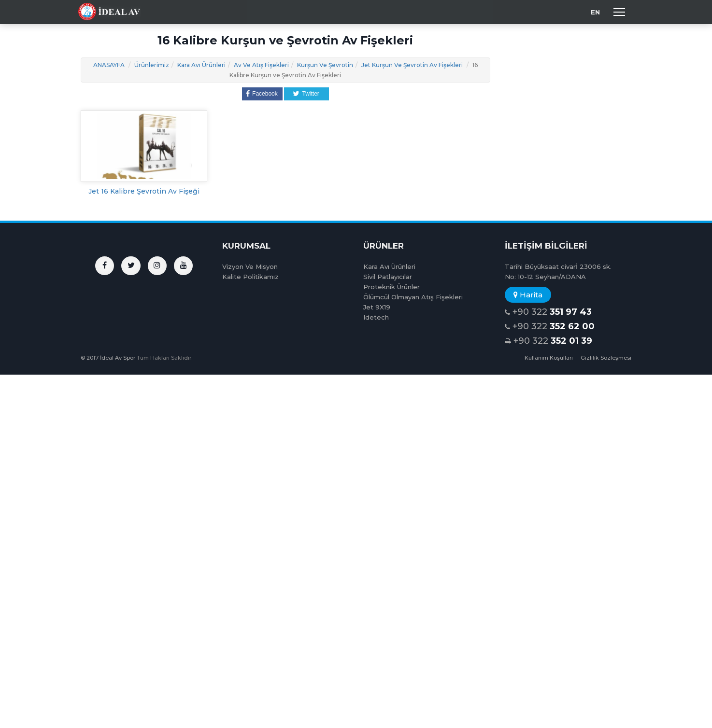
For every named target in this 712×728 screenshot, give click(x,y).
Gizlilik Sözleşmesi (606, 358)
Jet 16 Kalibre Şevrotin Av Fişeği (144, 191)
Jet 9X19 (377, 307)
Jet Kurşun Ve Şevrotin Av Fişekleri (412, 65)
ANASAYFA (109, 65)
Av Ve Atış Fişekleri (261, 65)
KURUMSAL (246, 246)
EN (595, 12)
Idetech (376, 317)
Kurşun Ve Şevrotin (325, 65)
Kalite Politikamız (250, 277)
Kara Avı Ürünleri (201, 65)
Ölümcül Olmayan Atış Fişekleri (413, 297)
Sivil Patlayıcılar (388, 277)
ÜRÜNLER (384, 246)
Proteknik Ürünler (392, 287)
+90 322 (548, 312)
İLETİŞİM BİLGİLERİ (546, 246)
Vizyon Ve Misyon (250, 266)
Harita (528, 295)
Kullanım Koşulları (549, 358)
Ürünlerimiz (152, 65)
